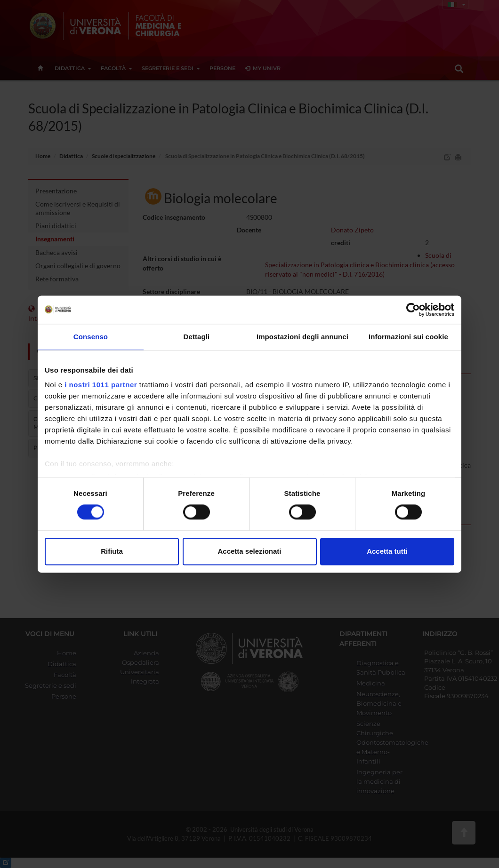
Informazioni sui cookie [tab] (408, 337)
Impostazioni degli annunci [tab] (302, 337)
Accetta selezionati (249, 551)
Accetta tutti (387, 551)
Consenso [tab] (91, 337)
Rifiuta (112, 551)
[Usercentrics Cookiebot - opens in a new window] (413, 310)
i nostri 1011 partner (101, 385)
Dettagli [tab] (197, 337)
